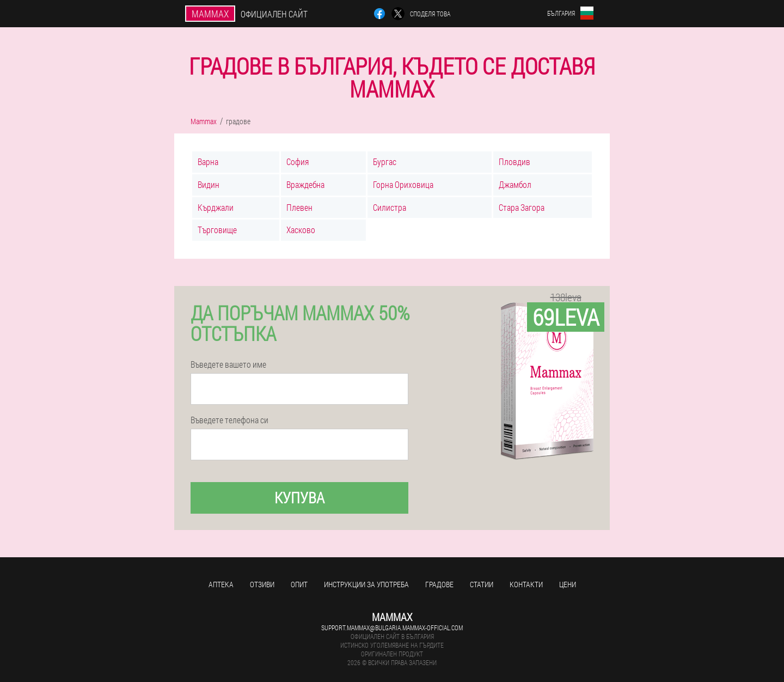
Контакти (526, 584)
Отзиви (262, 584)
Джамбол (515, 184)
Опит (299, 584)
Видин (209, 184)
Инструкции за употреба (366, 584)
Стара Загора (522, 207)
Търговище (217, 230)
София (298, 162)
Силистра (390, 207)
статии (482, 584)
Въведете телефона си (229, 420)
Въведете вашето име (228, 364)
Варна (208, 162)
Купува (299, 498)
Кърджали (216, 207)
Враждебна (305, 184)
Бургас (385, 162)
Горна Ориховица (403, 184)
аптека (221, 584)
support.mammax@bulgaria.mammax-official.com (392, 628)
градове (439, 584)
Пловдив (514, 162)
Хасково (301, 230)
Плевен (299, 207)
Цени (568, 584)
